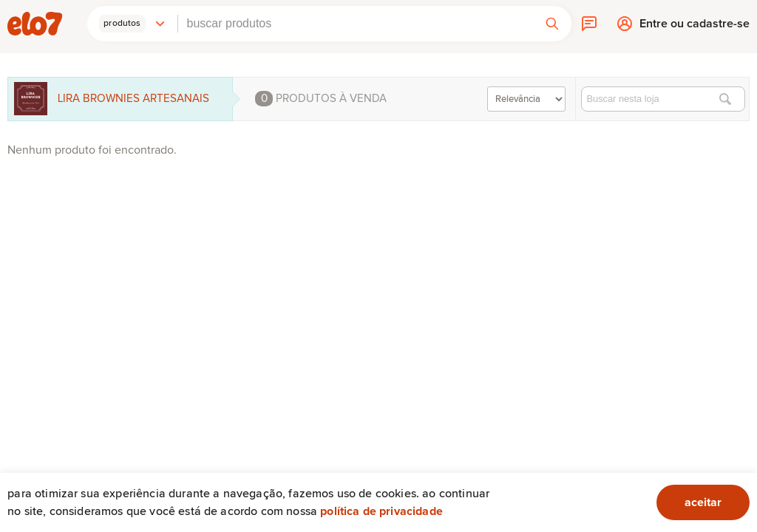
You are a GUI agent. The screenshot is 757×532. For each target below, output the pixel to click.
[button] (132, 24)
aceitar (703, 502)
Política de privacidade (381, 511)
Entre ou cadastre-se (695, 27)
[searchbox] (356, 24)
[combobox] (356, 24)
